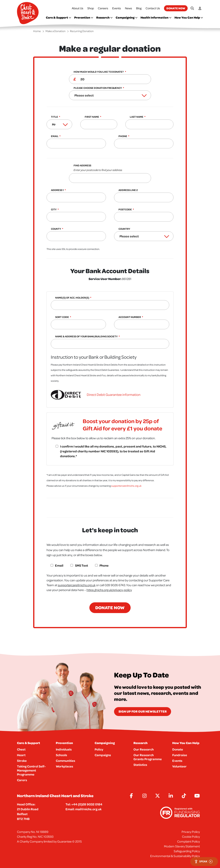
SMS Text (81, 565)
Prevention (84, 17)
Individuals (64, 749)
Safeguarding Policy (187, 851)
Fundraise (180, 755)
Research (104, 17)
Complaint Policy (188, 841)
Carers (22, 780)
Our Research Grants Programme (148, 757)
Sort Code (62, 317)
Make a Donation (56, 31)
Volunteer (179, 766)
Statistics (140, 765)
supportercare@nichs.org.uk (126, 486)
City (54, 209)
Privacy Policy (191, 832)
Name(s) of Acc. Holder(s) (72, 298)
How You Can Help (189, 17)
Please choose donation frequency (98, 88)
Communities (66, 761)
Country (124, 229)
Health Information (156, 17)
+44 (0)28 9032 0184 (87, 804)
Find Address (112, 168)
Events (117, 8)
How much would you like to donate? (99, 72)
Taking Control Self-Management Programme (31, 770)
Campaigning (127, 17)
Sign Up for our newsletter (143, 711)
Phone (123, 136)
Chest (21, 749)
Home (37, 31)
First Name (92, 117)
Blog (139, 8)
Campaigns (103, 755)
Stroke (22, 761)
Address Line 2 (128, 190)
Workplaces (65, 766)
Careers (103, 8)
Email (55, 136)
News (129, 8)
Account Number (130, 317)
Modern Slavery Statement (182, 846)
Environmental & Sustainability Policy (175, 856)
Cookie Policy (191, 837)
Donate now (176, 8)
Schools (61, 755)
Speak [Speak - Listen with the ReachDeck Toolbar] (203, 861)
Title (54, 117)
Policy (99, 749)
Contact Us (153, 8)
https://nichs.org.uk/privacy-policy (109, 590)
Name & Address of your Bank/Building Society (86, 336)
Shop (91, 8)
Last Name (137, 117)
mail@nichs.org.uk (88, 809)
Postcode (125, 209)
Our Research (144, 749)
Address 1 (57, 190)
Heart (21, 755)
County (56, 229)
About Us (78, 8)
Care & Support (59, 17)
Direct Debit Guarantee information (114, 395)
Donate (178, 749)
